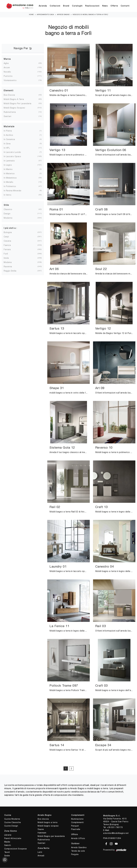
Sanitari (41, 843)
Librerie (8, 835)
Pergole (75, 854)
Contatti (125, 6)
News (105, 6)
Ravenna (10, 267)
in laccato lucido (15, 152)
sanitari (10, 116)
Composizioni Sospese (16, 849)
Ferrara (9, 250)
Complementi (78, 823)
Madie (7, 842)
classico (10, 209)
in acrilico (11, 135)
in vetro (10, 195)
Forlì (8, 254)
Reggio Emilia (12, 271)
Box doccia (43, 819)
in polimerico (12, 186)
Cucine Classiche (13, 823)
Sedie (7, 856)
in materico (11, 174)
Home (31, 15)
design (9, 214)
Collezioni (55, 6)
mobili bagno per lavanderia (20, 104)
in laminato (11, 161)
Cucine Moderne (12, 819)
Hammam (42, 833)
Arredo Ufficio (78, 839)
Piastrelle (76, 829)
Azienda (43, 6)
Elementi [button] (9, 91)
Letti (40, 852)
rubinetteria (12, 112)
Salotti (8, 845)
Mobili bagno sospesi (48, 826)
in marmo (10, 169)
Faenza (9, 245)
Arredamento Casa (45, 15)
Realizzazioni (92, 6)
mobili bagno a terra (16, 99)
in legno (10, 165)
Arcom (9, 68)
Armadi (41, 856)
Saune (41, 829)
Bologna (10, 233)
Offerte (114, 6)
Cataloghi (77, 6)
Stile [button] (6, 205)
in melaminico (12, 178)
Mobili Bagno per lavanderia (51, 836)
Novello (10, 72)
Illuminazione (77, 819)
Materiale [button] (9, 127)
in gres (9, 144)
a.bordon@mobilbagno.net (116, 833)
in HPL (9, 148)
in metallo (11, 182)
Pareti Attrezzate (13, 839)
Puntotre (10, 76)
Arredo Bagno (63, 15)
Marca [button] (7, 59)
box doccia (11, 95)
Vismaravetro (12, 80)
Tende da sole (78, 851)
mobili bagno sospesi (17, 108)
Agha (8, 63)
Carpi (9, 237)
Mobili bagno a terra (47, 823)
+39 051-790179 (115, 827)
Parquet (75, 826)
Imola (8, 258)
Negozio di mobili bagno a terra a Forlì (90, 15)
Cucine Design (11, 826)
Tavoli (7, 852)
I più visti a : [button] (10, 228)
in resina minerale (15, 191)
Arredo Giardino (79, 848)
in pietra (10, 131)
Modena (10, 262)
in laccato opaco (15, 157)
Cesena (10, 241)
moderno (10, 218)
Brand (66, 6)
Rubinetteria (44, 840)
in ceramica (12, 139)
